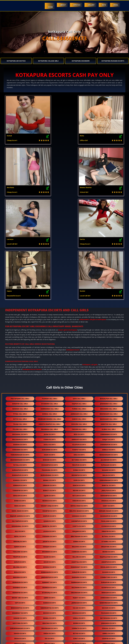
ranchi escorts (79, 382)
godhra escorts (20, 550)
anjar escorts (50, 586)
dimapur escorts (109, 428)
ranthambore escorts (79, 632)
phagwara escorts (50, 367)
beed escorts (79, 331)
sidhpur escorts (20, 622)
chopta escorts (79, 423)
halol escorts (50, 550)
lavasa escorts (50, 428)
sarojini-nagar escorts (109, 407)
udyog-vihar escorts (79, 402)
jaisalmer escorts (109, 566)
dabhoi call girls (79, 315)
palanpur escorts (20, 555)
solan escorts (20, 561)
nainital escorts (50, 423)
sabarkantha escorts (50, 504)
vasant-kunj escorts (50, 402)
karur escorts (20, 458)
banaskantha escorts (20, 504)
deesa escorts (20, 540)
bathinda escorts (79, 356)
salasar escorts (79, 617)
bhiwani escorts (50, 356)
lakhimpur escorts (79, 418)
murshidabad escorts (50, 372)
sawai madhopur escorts (50, 617)
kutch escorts (79, 581)
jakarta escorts (50, 438)
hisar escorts (50, 351)
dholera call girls (79, 321)
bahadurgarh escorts (109, 351)
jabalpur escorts (109, 387)
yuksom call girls (79, 326)
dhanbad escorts (20, 484)
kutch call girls (20, 315)
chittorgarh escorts (50, 601)
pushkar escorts (20, 627)
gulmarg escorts (50, 632)
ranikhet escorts (50, 479)
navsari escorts (109, 504)
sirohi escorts (20, 535)
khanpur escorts (50, 407)
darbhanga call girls (50, 305)
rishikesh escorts (50, 484)
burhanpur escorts (109, 392)
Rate (102, 5)
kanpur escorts (50, 412)
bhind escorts (20, 397)
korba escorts (79, 367)
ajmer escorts (50, 494)
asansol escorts (20, 377)
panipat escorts (79, 346)
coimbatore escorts (109, 474)
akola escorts (50, 341)
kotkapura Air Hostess (16, 61)
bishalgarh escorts (109, 464)
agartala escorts (79, 458)
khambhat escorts (20, 509)
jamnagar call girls (79, 310)
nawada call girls (20, 305)
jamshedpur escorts (50, 474)
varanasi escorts (79, 412)
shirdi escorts (79, 596)
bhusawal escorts (20, 331)
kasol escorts (79, 561)
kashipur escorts (109, 484)
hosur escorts (50, 458)
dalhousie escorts (20, 591)
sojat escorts (109, 612)
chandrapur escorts (109, 341)
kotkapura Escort (73, 246)
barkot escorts (50, 387)
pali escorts (50, 555)
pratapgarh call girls (20, 295)
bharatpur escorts (50, 612)
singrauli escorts (109, 397)
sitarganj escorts (50, 489)
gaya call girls (79, 295)
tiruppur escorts (20, 453)
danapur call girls (20, 300)
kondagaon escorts (50, 469)
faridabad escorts (20, 346)
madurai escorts (20, 474)
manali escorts (50, 377)
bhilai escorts (20, 469)
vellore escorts (79, 453)
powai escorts (50, 336)
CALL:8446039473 (64, 38)
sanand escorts (20, 515)
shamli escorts (109, 561)
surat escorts (79, 535)
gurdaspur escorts (20, 367)
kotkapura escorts (50, 596)
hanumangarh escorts (50, 576)
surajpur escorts (79, 469)
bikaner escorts (79, 601)
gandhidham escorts (20, 586)
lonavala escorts (109, 622)
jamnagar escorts (79, 499)
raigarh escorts (109, 367)
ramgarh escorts (79, 474)
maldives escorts (79, 443)
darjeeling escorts (50, 622)
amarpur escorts (109, 458)
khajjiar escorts (79, 428)
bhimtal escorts (109, 382)
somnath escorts (79, 525)
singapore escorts (109, 443)
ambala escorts (109, 346)
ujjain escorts (50, 392)
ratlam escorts (79, 392)
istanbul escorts (109, 438)
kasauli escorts (20, 566)
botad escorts (79, 530)
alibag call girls (109, 326)
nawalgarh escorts (79, 576)
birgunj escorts (20, 438)
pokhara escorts (50, 433)
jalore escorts (50, 566)
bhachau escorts (50, 520)
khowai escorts (50, 464)
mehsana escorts (109, 550)
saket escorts (109, 402)
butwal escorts (109, 433)
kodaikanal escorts (20, 423)
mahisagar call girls (109, 315)
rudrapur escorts (20, 489)
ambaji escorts (109, 540)
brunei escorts (109, 448)
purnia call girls (79, 305)
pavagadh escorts (109, 509)
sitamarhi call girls (50, 300)
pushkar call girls (50, 295)
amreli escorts (109, 530)
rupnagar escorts (109, 361)
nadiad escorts (20, 581)
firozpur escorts (79, 361)
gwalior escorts (20, 392)
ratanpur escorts (109, 606)
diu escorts (50, 535)
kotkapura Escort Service (32, 266)
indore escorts (79, 387)
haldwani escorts (79, 484)
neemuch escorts (50, 397)
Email (115, 5)
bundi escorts (20, 576)
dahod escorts (20, 530)
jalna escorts (50, 331)
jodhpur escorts (50, 545)
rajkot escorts (79, 494)
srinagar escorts (109, 489)
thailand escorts (20, 448)
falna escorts (20, 596)
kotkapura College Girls (48, 61)
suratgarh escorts (50, 606)
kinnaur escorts (20, 382)
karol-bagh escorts (20, 407)
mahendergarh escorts (20, 356)
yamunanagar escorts (20, 351)
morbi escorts (79, 520)
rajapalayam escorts (109, 453)
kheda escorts (50, 530)
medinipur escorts (79, 372)
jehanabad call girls (109, 300)
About (57, 5)
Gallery (88, 5)
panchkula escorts (109, 586)
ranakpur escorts (20, 612)
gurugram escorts (50, 346)
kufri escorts (79, 377)
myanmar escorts (50, 448)
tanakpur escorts (20, 387)
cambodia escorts (79, 448)
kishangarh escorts (109, 601)
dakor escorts (79, 555)
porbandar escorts (79, 550)
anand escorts (109, 576)
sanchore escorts (79, 606)
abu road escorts (20, 545)
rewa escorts (20, 402)
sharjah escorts (50, 443)
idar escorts (109, 627)
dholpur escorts (109, 596)
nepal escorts (20, 433)
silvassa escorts (79, 540)
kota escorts (79, 545)
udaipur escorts (109, 535)
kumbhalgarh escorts (20, 601)
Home (43, 7)
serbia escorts (79, 438)
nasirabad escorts (50, 627)
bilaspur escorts (79, 612)
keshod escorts (50, 509)
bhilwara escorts (109, 571)
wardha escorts (20, 341)
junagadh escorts (109, 520)
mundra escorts (109, 581)
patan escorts (109, 545)
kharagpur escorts (20, 372)
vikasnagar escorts (79, 489)
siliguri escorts (109, 469)
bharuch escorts (79, 566)
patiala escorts (20, 361)
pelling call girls (20, 326)
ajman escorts (20, 443)
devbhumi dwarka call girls (50, 315)
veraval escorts (109, 525)
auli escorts (20, 428)
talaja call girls (20, 321)
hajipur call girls (79, 300)
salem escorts (50, 453)
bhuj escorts (50, 540)
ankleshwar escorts (50, 581)
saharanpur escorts (109, 412)
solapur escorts (79, 341)
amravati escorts (79, 336)
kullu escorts (109, 591)
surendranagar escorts (20, 525)
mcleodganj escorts (50, 561)
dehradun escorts (20, 479)
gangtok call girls (109, 321)
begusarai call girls (109, 305)
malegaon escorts (20, 336)
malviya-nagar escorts (79, 407)
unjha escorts (109, 617)
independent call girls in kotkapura (93, 216)
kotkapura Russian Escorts (113, 61)
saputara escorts (20, 520)
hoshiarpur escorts (50, 361)
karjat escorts (109, 336)
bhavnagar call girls (109, 310)
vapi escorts (20, 499)
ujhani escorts (50, 418)
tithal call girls (20, 310)
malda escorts (109, 372)
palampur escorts (50, 591)
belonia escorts (20, 464)
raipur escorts (20, 617)
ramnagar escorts (79, 479)
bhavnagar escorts (50, 525)
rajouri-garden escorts (20, 412)
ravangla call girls (50, 326)
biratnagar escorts (79, 433)
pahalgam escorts (109, 418)
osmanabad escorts (109, 331)
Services (72, 5)
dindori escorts (79, 397)
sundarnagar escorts (109, 377)
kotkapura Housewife (81, 61)
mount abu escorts (20, 494)
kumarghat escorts (79, 464)
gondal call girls (50, 310)
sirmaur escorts (50, 382)
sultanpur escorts (20, 418)
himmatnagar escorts (79, 586)
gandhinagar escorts (109, 499)
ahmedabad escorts (109, 494)
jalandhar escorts (109, 356)
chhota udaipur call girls (50, 321)
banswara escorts (50, 571)
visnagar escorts (109, 555)
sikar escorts (20, 606)
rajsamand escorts (79, 571)
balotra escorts (20, 571)
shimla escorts (79, 515)
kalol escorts (79, 591)
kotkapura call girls (90, 261)
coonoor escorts (109, 423)
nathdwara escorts (109, 515)
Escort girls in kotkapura (68, 226)
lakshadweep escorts (79, 627)
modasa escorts (79, 509)
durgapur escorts (109, 479)
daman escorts (50, 499)
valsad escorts (79, 504)
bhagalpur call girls (109, 295)
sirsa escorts (79, 351)
